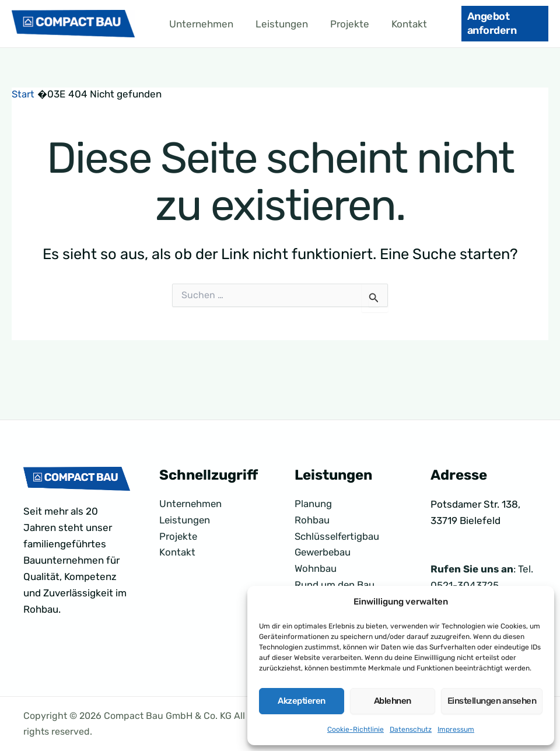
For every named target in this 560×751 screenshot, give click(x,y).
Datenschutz (411, 729)
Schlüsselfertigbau (338, 537)
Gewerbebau (324, 553)
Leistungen (278, 24)
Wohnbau (316, 570)
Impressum (456, 729)
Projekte (344, 24)
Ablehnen (393, 701)
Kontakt (401, 24)
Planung (313, 504)
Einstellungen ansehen (492, 701)
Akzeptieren (302, 701)
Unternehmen (200, 24)
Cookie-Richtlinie (356, 729)
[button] (500, 24)
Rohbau (312, 521)
